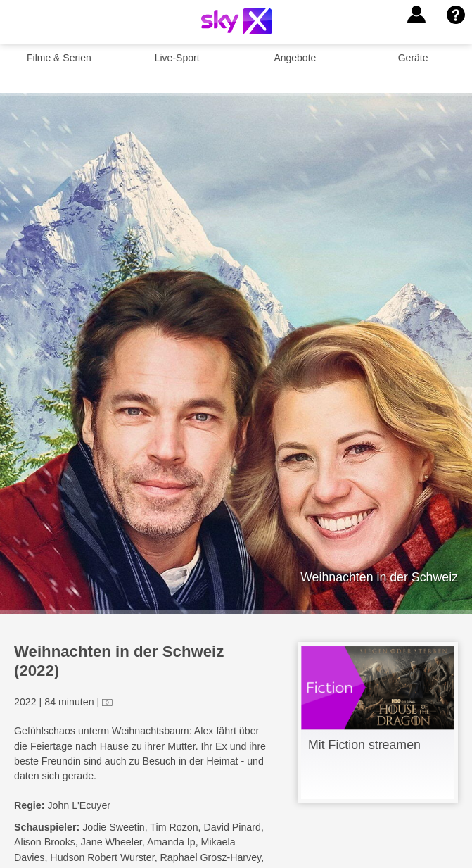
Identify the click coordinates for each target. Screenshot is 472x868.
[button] (416, 15)
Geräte (413, 58)
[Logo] (236, 21)
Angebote (295, 58)
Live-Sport (177, 58)
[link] (378, 722)
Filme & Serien (59, 58)
